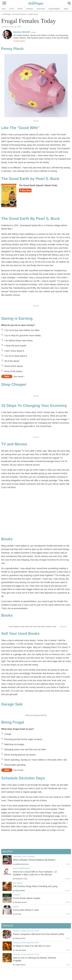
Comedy (17, 895)
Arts (4, 9)
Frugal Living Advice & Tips (26, 931)
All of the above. (12, 361)
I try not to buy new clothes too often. (22, 330)
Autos (12, 9)
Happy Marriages (21, 868)
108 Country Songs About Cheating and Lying (35, 886)
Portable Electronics (24, 857)
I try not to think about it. (16, 356)
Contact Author (19, 41)
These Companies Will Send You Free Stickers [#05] (38, 934)
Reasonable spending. (15, 765)
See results (18, 376)
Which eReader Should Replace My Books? (34, 860)
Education (41, 9)
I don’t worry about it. (14, 351)
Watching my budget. (14, 744)
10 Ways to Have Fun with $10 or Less (32, 946)
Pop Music (18, 883)
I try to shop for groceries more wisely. (23, 335)
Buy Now (25, 190)
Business (30, 9)
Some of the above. (14, 366)
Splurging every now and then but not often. (25, 749)
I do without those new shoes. (19, 341)
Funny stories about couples (27, 898)
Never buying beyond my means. (20, 755)
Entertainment (54, 9)
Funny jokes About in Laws (26, 910)
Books (20, 9)
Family (66, 9)
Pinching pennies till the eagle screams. (23, 739)
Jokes (16, 907)
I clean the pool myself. (15, 346)
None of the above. (13, 371)
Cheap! (8, 734)
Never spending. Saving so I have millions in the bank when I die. (36, 760)
